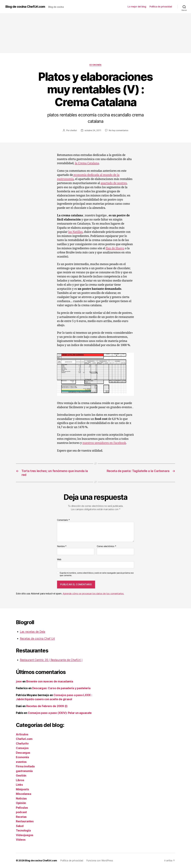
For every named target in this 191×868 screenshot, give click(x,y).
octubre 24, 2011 (93, 130)
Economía (95, 65)
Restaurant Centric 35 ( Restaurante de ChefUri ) (51, 660)
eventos (21, 762)
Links (19, 785)
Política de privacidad (161, 7)
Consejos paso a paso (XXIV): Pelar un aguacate (60, 713)
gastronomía (24, 771)
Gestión (21, 776)
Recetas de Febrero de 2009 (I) (47, 706)
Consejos (22, 748)
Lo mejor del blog (137, 7)
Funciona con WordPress (100, 861)
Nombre (62, 546)
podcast (21, 812)
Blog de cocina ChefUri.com (25, 7)
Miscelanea (23, 794)
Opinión (21, 803)
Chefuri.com (24, 739)
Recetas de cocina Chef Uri (37, 639)
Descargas (23, 753)
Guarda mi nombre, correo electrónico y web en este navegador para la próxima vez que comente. (97, 574)
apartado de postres (114, 183)
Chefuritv (22, 744)
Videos (21, 840)
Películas (22, 808)
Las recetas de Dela (33, 632)
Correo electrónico (107, 546)
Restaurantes (25, 821)
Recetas (21, 817)
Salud (20, 826)
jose (19, 681)
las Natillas (75, 232)
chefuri (73, 130)
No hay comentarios (118, 130)
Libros (20, 780)
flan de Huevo (115, 248)
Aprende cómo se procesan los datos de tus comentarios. (93, 594)
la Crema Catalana (87, 163)
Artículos (22, 734)
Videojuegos (25, 835)
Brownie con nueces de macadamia (50, 681)
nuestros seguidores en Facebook (104, 443)
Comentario (63, 520)
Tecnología (23, 831)
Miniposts (22, 789)
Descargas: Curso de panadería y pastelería (61, 688)
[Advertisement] (95, 33)
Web (59, 559)
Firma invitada (25, 766)
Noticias (21, 799)
